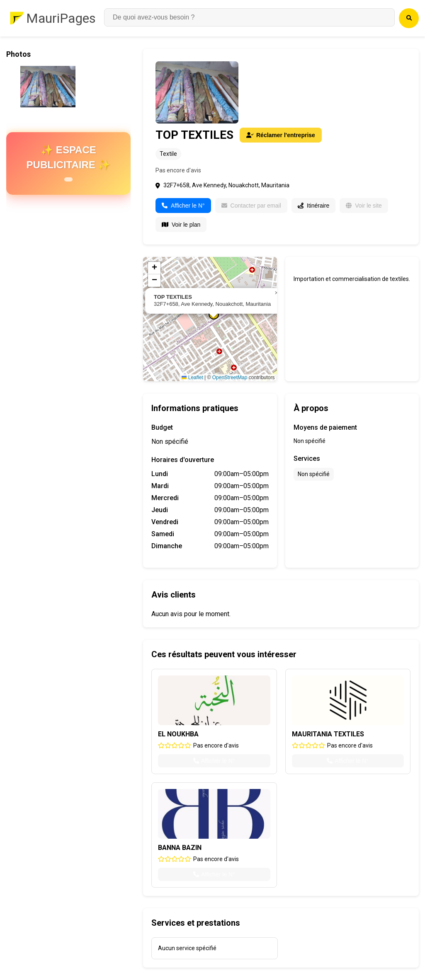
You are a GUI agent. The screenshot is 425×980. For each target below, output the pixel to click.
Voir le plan (181, 225)
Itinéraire (313, 206)
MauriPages (61, 18)
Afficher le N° (183, 206)
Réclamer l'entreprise (281, 135)
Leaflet (192, 377)
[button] (277, 293)
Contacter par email (251, 206)
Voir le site (364, 206)
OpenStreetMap (230, 377)
